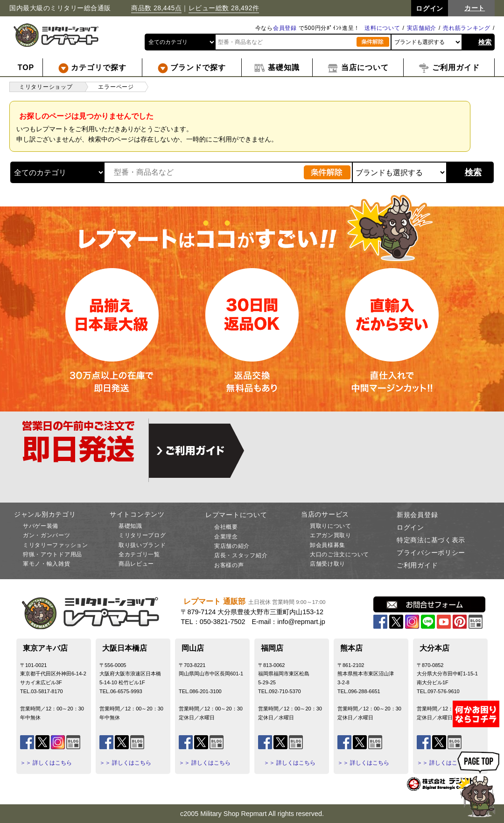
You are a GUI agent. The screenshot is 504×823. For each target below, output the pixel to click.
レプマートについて (236, 515)
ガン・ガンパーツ (47, 535)
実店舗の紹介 (232, 546)
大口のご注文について (339, 554)
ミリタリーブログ (142, 535)
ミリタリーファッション (56, 545)
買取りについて (331, 526)
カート (475, 8)
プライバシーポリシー (431, 553)
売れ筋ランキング (467, 28)
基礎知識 (130, 526)
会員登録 (285, 28)
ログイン (410, 527)
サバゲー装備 (41, 526)
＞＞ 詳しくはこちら (46, 763)
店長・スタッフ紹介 (241, 555)
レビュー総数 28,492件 (224, 8)
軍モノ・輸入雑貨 (47, 564)
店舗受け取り (328, 564)
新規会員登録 (417, 515)
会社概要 (226, 527)
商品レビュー (136, 564)
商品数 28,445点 (156, 8)
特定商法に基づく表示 (431, 540)
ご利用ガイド (417, 565)
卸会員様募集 (328, 545)
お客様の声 (229, 565)
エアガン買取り (331, 535)
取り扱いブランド (142, 545)
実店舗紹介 (422, 28)
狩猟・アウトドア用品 (52, 554)
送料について (382, 28)
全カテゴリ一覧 (139, 554)
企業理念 (226, 537)
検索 (485, 42)
